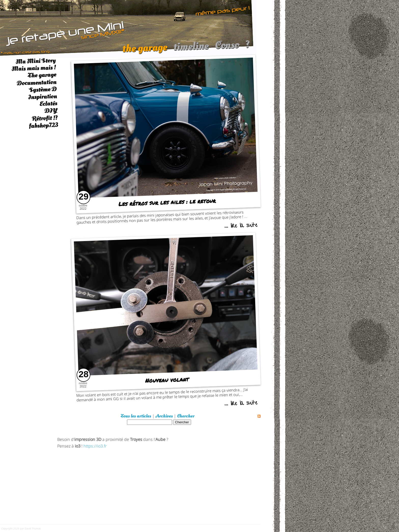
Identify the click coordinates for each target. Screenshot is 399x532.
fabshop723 (43, 125)
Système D (43, 89)
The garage (42, 75)
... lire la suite (241, 226)
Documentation (37, 82)
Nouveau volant (167, 380)
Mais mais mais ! (34, 68)
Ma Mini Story (36, 61)
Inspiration (42, 97)
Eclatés (48, 103)
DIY (51, 111)
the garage (145, 50)
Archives (164, 416)
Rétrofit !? (45, 118)
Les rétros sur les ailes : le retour (167, 202)
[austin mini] (128, 28)
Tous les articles (136, 416)
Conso (227, 47)
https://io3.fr (95, 446)
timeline (191, 49)
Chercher (186, 416)
